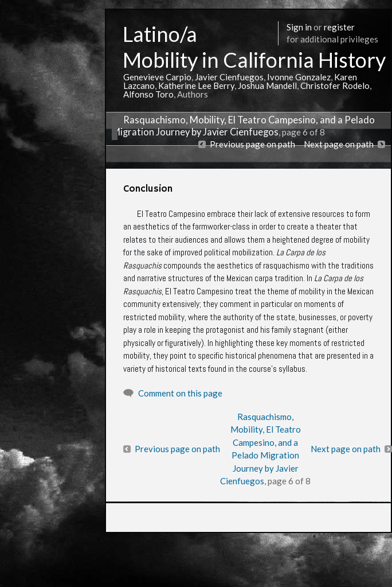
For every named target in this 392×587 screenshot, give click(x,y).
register (339, 27)
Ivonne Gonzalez (299, 77)
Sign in (299, 27)
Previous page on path (252, 144)
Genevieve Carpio (157, 77)
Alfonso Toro (148, 94)
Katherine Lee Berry (196, 85)
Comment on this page (180, 393)
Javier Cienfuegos (229, 77)
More (328, 536)
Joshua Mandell (267, 85)
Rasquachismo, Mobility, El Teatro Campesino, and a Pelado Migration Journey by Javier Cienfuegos (243, 126)
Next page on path (339, 144)
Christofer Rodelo (335, 85)
